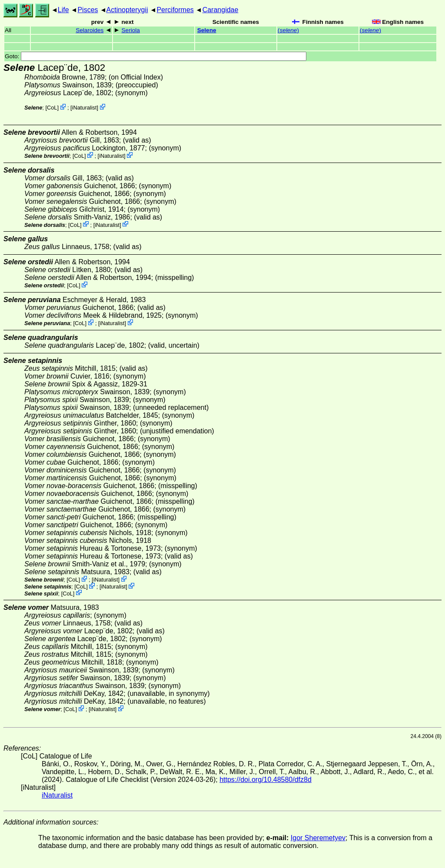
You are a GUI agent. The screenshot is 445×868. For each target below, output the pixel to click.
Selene (207, 30)
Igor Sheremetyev (318, 838)
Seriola (131, 30)
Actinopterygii (127, 10)
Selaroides (90, 30)
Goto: (156, 56)
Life (63, 10)
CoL (52, 108)
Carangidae (221, 10)
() (288, 30)
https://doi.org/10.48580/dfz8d (266, 780)
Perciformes (175, 10)
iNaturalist (85, 108)
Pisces (88, 10)
